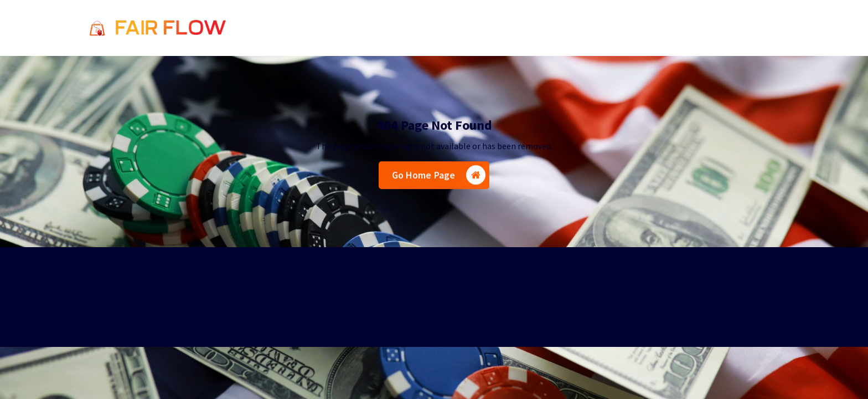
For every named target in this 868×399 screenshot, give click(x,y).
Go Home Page (439, 177)
